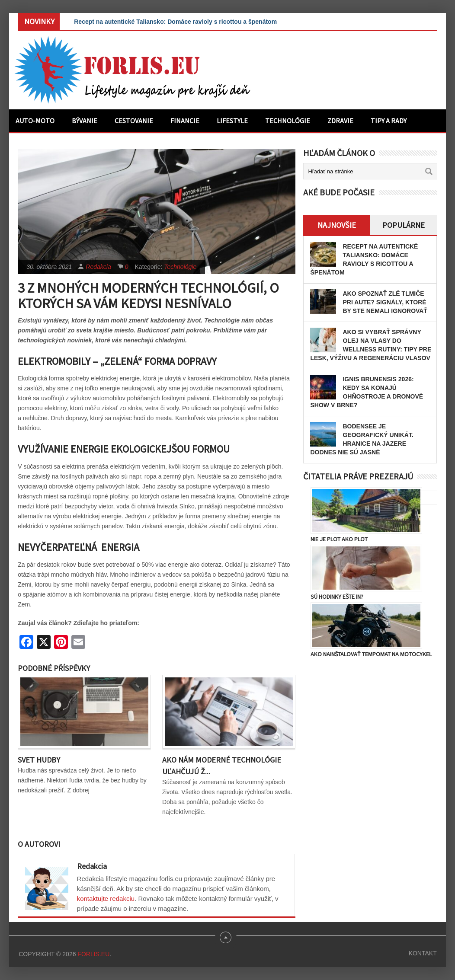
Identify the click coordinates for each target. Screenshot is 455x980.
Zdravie (340, 121)
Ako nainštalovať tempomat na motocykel (371, 654)
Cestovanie (134, 121)
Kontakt (423, 953)
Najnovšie (337, 225)
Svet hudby (39, 760)
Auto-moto (35, 121)
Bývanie (85, 121)
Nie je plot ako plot (339, 539)
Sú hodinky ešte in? (337, 597)
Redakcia (98, 267)
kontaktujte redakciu (106, 899)
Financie (185, 121)
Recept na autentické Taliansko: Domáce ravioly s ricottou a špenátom (175, 22)
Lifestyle (232, 121)
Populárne (404, 225)
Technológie (288, 121)
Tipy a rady (389, 121)
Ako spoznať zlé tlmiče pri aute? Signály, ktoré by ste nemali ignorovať (385, 302)
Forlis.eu (93, 954)
